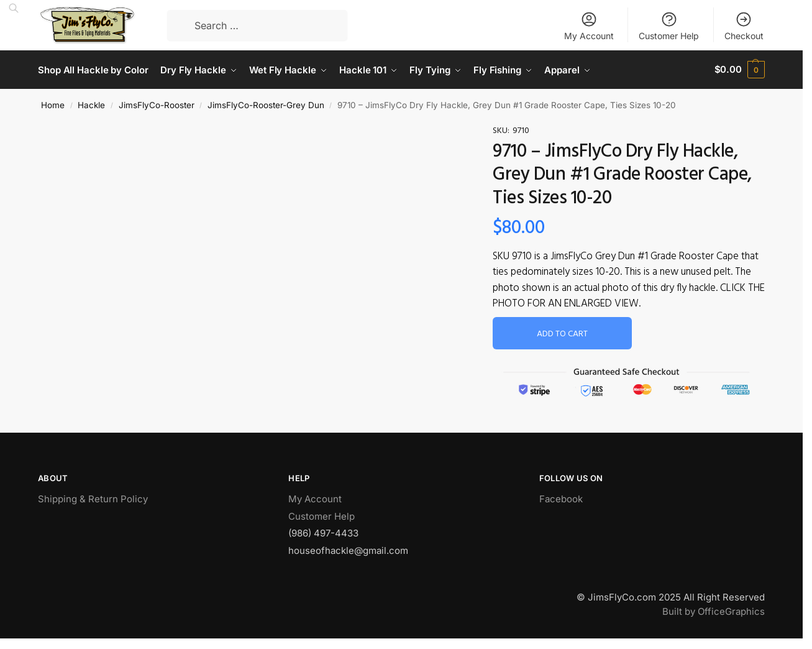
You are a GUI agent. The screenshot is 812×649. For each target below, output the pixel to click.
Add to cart (562, 333)
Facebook (561, 498)
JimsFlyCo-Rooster (157, 104)
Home (53, 104)
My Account (589, 26)
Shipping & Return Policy (93, 498)
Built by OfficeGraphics (714, 610)
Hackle (91, 104)
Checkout (744, 26)
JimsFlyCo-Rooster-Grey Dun (266, 104)
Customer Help (669, 26)
